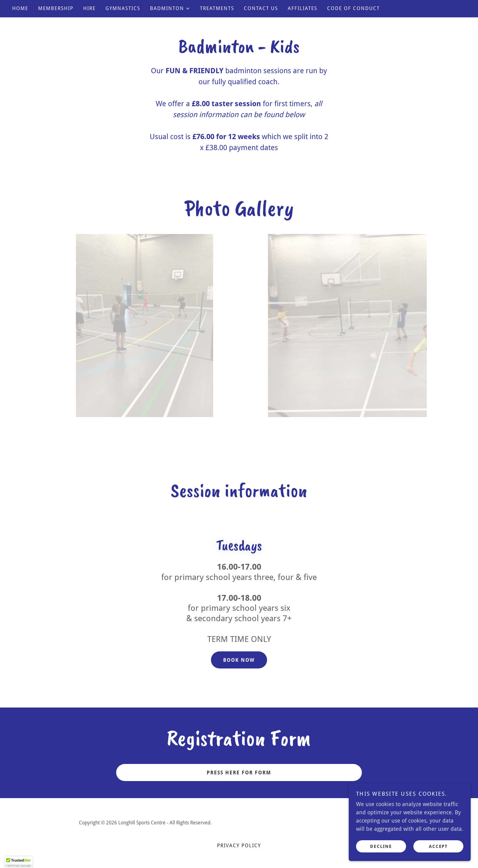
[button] (170, 9)
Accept (438, 846)
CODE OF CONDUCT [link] (353, 8)
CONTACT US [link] (261, 8)
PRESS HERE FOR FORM (239, 773)
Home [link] (20, 8)
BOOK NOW (239, 660)
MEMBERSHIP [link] (56, 8)
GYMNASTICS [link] (123, 8)
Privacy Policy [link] (239, 846)
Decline (381, 846)
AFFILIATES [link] (303, 8)
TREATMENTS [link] (217, 8)
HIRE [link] (89, 8)
